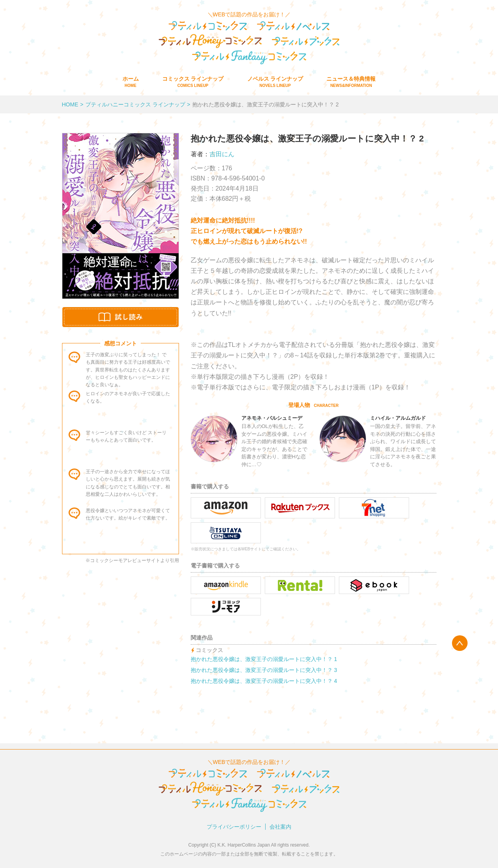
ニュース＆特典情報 (351, 82)
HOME (70, 104)
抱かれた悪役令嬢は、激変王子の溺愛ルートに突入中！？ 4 (264, 681)
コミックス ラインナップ (193, 82)
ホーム (131, 82)
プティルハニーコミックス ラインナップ (135, 104)
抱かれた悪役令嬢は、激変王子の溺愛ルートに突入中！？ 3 (264, 670)
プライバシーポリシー (234, 827)
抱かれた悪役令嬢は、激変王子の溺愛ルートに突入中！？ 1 (264, 659)
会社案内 (280, 827)
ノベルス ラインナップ (275, 82)
